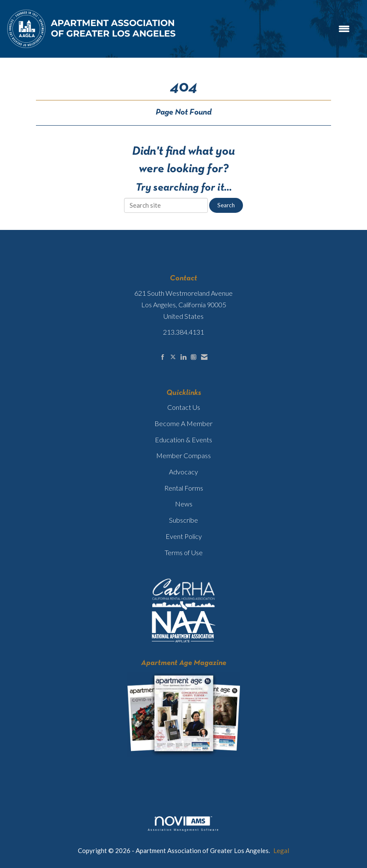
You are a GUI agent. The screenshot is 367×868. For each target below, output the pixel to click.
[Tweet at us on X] (173, 357)
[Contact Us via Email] (204, 357)
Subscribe (183, 520)
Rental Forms (184, 488)
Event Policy (184, 536)
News (184, 504)
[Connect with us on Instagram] (194, 357)
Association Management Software (183, 824)
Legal (281, 850)
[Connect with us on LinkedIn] (183, 357)
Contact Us (184, 407)
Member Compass (183, 455)
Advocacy (183, 472)
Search (226, 205)
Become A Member (183, 423)
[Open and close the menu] (268, 29)
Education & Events (183, 440)
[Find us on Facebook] (163, 357)
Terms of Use (184, 552)
